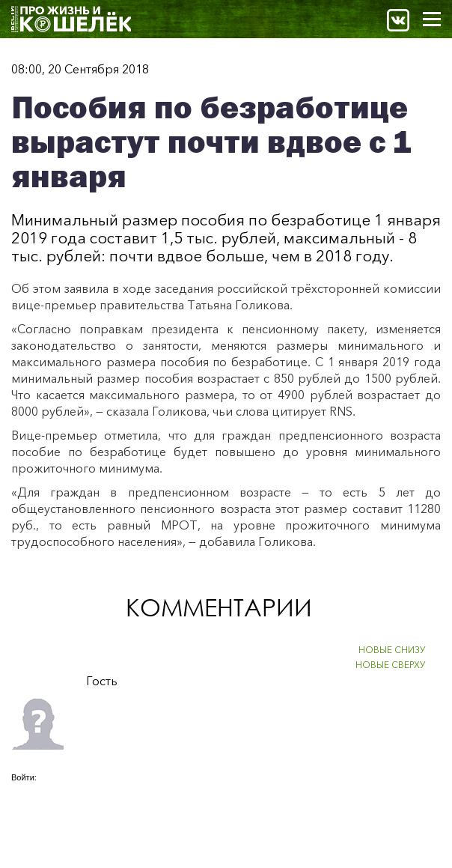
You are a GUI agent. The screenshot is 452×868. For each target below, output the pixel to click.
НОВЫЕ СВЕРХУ (391, 665)
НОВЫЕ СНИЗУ (392, 650)
